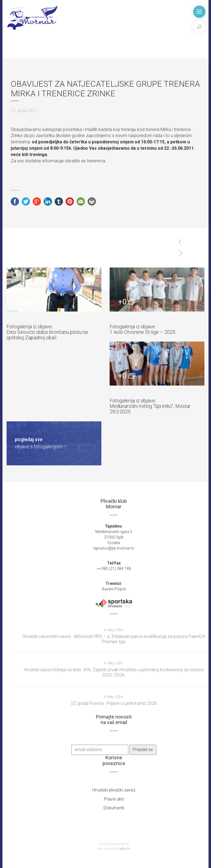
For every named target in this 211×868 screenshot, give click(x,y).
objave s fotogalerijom (39, 443)
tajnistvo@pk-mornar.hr (114, 548)
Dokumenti (114, 808)
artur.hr (125, 849)
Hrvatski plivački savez (114, 790)
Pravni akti (114, 799)
